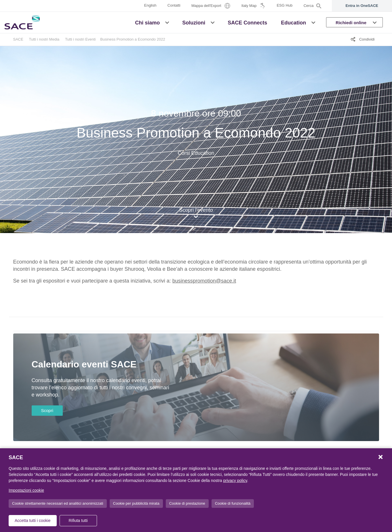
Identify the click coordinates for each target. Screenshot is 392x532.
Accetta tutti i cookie (33, 520)
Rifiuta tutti (78, 520)
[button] (167, 22)
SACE (18, 39)
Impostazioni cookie (26, 490)
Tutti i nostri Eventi (80, 39)
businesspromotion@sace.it (204, 281)
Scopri (47, 410)
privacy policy (235, 480)
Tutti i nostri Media (44, 39)
